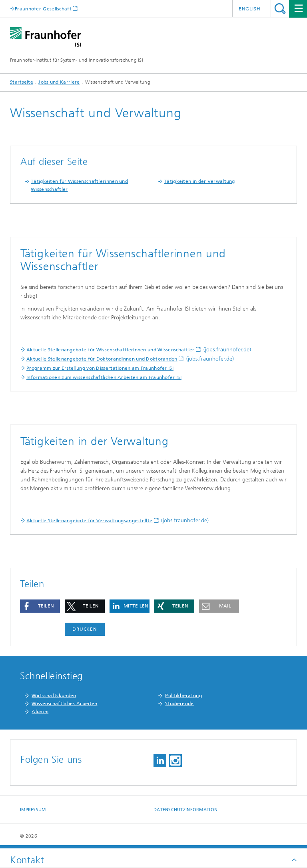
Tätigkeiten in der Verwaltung (199, 181)
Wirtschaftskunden (54, 696)
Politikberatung (183, 696)
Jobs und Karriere (59, 82)
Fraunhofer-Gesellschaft (43, 9)
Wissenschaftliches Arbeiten (64, 704)
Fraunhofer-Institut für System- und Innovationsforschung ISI (77, 60)
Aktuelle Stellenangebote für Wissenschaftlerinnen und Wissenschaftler (111, 350)
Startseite (22, 82)
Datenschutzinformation (185, 810)
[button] (40, 606)
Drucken (85, 629)
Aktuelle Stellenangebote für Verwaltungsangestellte (89, 521)
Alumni (40, 712)
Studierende (179, 704)
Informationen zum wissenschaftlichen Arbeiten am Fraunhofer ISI (104, 377)
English (250, 9)
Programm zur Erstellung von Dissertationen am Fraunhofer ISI (100, 368)
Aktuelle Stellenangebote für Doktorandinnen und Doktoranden (102, 359)
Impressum (33, 810)
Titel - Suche (280, 9)
